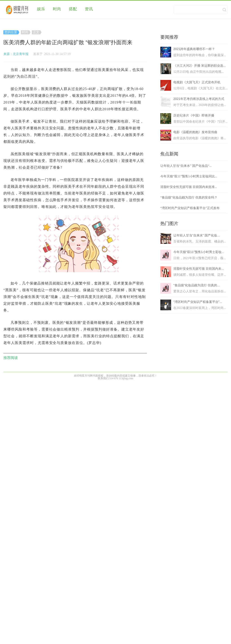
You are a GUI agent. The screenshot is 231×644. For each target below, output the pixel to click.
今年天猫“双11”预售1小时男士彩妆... (199, 252)
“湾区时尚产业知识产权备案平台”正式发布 (190, 208)
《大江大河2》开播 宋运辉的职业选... (199, 66)
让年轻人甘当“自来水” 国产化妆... (197, 235)
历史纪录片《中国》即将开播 (194, 115)
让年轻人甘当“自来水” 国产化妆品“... (186, 166)
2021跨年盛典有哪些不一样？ (194, 49)
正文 (37, 32)
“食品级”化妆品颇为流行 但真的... (197, 285)
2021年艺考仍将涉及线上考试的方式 (199, 99)
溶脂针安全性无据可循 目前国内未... (199, 269)
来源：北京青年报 (16, 54)
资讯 (89, 9)
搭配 (73, 9)
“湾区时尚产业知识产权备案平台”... (198, 302)
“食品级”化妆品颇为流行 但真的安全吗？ (189, 197)
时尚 (57, 9)
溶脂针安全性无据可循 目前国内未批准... (189, 187)
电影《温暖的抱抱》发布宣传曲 (195, 132)
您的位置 (11, 32)
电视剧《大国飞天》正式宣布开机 (197, 82)
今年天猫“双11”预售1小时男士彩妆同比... (189, 176)
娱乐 (41, 9)
